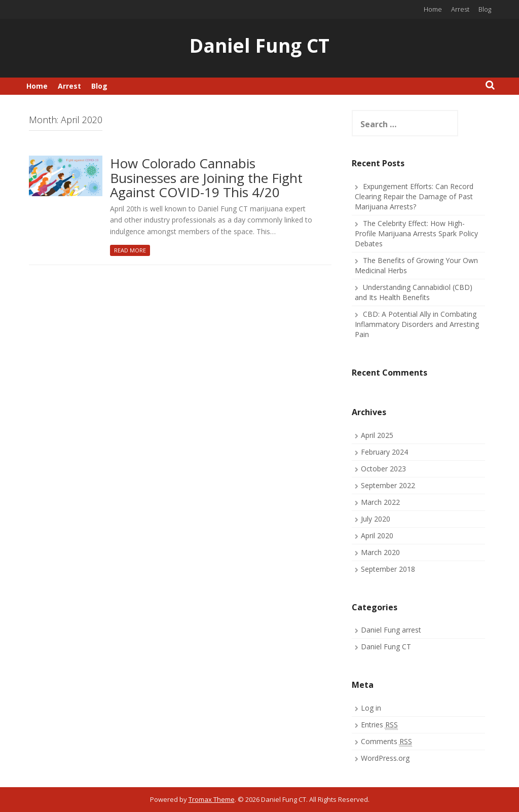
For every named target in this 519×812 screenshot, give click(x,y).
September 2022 (388, 485)
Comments (386, 742)
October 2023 (383, 469)
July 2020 (376, 519)
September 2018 (388, 569)
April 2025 (377, 435)
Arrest (460, 9)
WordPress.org (385, 758)
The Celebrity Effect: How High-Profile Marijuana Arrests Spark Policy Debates (416, 233)
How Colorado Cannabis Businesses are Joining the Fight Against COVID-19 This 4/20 (206, 178)
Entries (379, 725)
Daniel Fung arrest (391, 630)
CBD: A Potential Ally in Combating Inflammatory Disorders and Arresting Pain (417, 324)
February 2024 (384, 452)
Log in (371, 708)
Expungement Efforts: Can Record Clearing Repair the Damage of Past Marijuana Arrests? (414, 196)
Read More (130, 250)
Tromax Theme (212, 799)
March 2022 (380, 502)
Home (433, 9)
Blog (485, 9)
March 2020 (380, 552)
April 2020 (377, 536)
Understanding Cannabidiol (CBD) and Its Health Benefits (414, 292)
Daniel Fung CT (259, 45)
